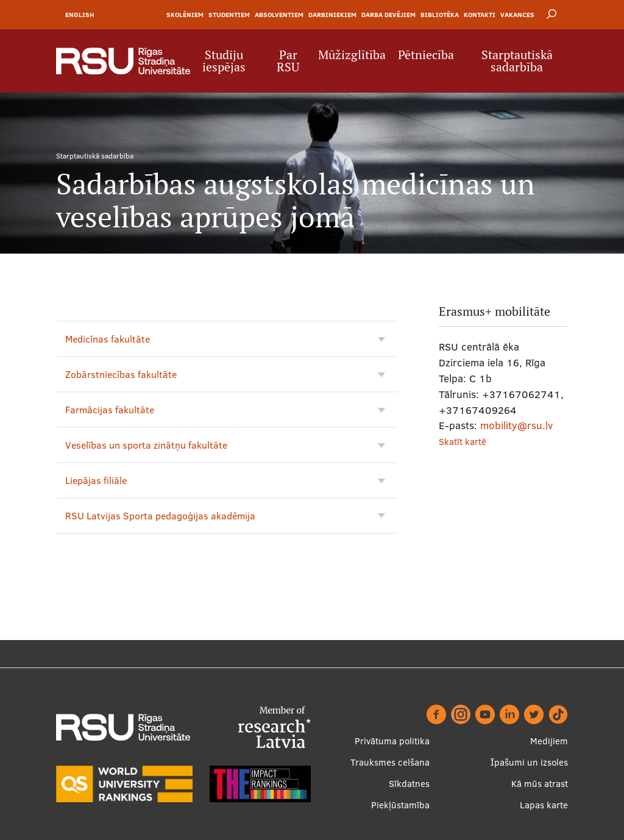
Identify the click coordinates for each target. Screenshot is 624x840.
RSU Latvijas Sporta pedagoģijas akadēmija (225, 516)
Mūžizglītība (352, 55)
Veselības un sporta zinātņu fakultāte (225, 445)
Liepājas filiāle (225, 480)
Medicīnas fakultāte (225, 339)
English (80, 15)
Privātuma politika (392, 741)
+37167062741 (521, 394)
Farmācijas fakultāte (225, 410)
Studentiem (229, 15)
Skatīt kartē (463, 442)
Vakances (517, 15)
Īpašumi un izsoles (529, 762)
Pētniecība (426, 55)
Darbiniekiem (332, 15)
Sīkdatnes (409, 784)
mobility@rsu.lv (516, 425)
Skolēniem (185, 15)
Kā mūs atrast (540, 784)
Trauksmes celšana (390, 762)
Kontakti (480, 15)
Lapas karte (544, 805)
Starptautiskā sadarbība (517, 61)
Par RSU (288, 61)
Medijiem (549, 741)
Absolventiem (279, 15)
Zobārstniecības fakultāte (225, 374)
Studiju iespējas (224, 61)
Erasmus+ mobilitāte (495, 311)
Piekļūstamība (400, 805)
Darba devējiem (388, 15)
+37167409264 (478, 410)
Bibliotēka (440, 15)
